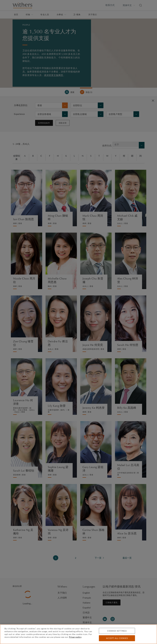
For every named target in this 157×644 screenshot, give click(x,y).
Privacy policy (75, 637)
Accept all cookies (117, 638)
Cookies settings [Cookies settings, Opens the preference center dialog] (117, 631)
